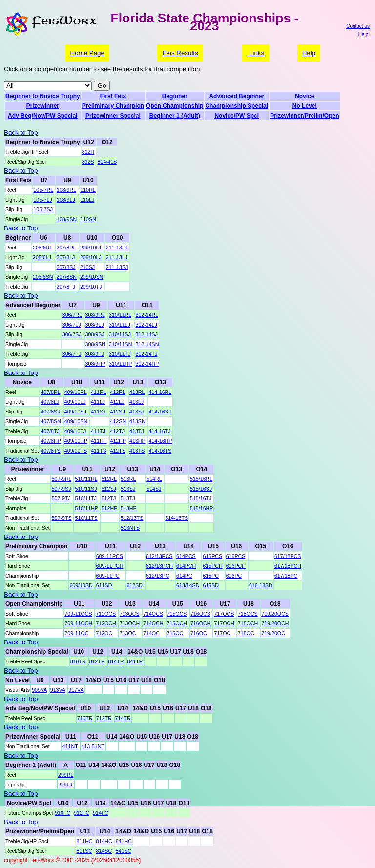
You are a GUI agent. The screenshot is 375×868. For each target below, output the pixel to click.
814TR (116, 661)
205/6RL (42, 248)
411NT (70, 746)
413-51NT (93, 746)
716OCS (200, 614)
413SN (137, 421)
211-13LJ (117, 257)
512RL (109, 479)
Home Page (87, 53)
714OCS (153, 614)
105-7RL (43, 190)
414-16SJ (160, 412)
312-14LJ (146, 325)
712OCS (106, 614)
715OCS (177, 614)
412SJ (118, 412)
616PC (234, 576)
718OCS (248, 614)
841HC (124, 841)
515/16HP (201, 508)
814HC (104, 841)
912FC (82, 813)
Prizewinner (43, 106)
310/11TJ (120, 354)
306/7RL (72, 315)
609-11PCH (110, 566)
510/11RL (86, 479)
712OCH (106, 623)
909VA (39, 690)
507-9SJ (62, 489)
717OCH (224, 623)
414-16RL (160, 392)
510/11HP (86, 508)
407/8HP (51, 441)
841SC (124, 851)
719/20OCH (275, 623)
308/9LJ (95, 325)
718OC (246, 633)
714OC (151, 633)
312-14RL (147, 315)
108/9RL (66, 190)
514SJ (154, 489)
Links (256, 53)
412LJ (117, 402)
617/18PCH (288, 566)
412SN (118, 421)
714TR (123, 718)
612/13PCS (159, 556)
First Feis (113, 96)
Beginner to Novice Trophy (43, 96)
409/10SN (76, 421)
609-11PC (108, 576)
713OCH (130, 623)
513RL (128, 479)
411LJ (98, 402)
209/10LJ (91, 257)
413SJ (137, 412)
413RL (137, 392)
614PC (184, 576)
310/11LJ (120, 325)
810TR (78, 661)
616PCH (236, 566)
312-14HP (147, 364)
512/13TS (132, 518)
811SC (84, 851)
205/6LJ (42, 257)
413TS (137, 451)
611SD (104, 585)
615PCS (212, 556)
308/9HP (95, 364)
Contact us (358, 26)
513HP (128, 508)
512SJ (109, 489)
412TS (118, 451)
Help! (364, 34)
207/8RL (66, 248)
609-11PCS (110, 556)
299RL (66, 775)
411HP (99, 441)
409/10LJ (75, 402)
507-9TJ (61, 498)
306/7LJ (72, 325)
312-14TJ (146, 354)
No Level (305, 106)
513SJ (128, 489)
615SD (211, 585)
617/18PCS (288, 556)
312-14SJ (146, 334)
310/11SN (120, 344)
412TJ (118, 431)
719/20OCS (275, 614)
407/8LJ (50, 402)
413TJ (137, 431)
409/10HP (76, 441)
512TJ (109, 498)
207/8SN (66, 277)
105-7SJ (43, 209)
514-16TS (177, 518)
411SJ (98, 412)
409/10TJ (75, 431)
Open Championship (175, 106)
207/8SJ (66, 267)
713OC (128, 633)
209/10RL (91, 248)
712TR (104, 718)
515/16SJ (201, 489)
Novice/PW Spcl (237, 116)
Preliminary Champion (113, 106)
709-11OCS (78, 614)
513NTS (130, 528)
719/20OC (273, 633)
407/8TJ (50, 431)
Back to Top (21, 133)
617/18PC (286, 576)
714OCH (153, 623)
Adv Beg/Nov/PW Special (43, 116)
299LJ (65, 785)
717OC (222, 633)
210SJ (87, 267)
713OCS (130, 614)
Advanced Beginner (237, 96)
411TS (98, 451)
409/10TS (76, 451)
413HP (137, 441)
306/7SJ (72, 334)
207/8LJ (65, 257)
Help (309, 53)
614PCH (186, 566)
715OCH (177, 623)
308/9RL (95, 315)
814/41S (107, 162)
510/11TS (86, 518)
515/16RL (201, 479)
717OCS (224, 614)
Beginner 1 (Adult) (175, 116)
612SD (135, 585)
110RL (88, 190)
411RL (98, 392)
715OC (175, 633)
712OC (104, 633)
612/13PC (157, 576)
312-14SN (147, 344)
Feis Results (180, 53)
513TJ (128, 498)
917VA (76, 690)
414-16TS (160, 451)
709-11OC (76, 633)
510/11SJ (86, 489)
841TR (135, 661)
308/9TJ (95, 354)
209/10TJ (91, 287)
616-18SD (261, 585)
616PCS (236, 556)
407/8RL (50, 392)
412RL (118, 392)
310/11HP (120, 364)
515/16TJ (201, 498)
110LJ (87, 200)
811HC (84, 841)
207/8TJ (66, 287)
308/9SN (95, 344)
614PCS (186, 556)
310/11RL (120, 315)
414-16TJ (159, 431)
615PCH (212, 566)
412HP (118, 441)
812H (88, 152)
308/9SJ (95, 334)
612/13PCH (159, 566)
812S (88, 162)
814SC (104, 851)
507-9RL (62, 479)
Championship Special (237, 106)
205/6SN (43, 277)
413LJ (136, 402)
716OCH (200, 623)
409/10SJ (75, 412)
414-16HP (160, 441)
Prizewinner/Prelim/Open (304, 116)
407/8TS (50, 451)
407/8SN (51, 421)
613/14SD (188, 585)
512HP (109, 508)
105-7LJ (43, 200)
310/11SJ (120, 334)
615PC (211, 576)
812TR (97, 661)
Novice (304, 96)
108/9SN (67, 219)
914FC (101, 813)
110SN (88, 219)
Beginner (175, 96)
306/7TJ (72, 354)
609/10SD (81, 585)
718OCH (248, 623)
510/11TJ (85, 498)
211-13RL (117, 248)
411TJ (98, 431)
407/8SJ (50, 412)
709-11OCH (78, 623)
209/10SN (92, 277)
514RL (154, 479)
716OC (199, 633)
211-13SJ (117, 267)
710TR (85, 718)
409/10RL (76, 392)
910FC (62, 813)
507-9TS (62, 518)
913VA (58, 690)
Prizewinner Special (113, 116)
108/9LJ (66, 200)
